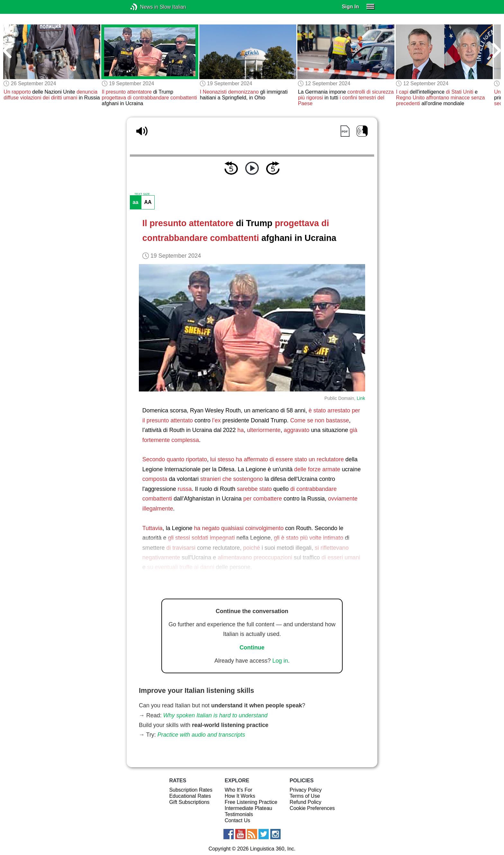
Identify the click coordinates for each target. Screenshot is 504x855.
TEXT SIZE (142, 194)
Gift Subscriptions (189, 802)
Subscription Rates (191, 790)
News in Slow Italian (144, 7)
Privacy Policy (306, 790)
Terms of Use (305, 796)
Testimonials (239, 814)
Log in (280, 661)
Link (361, 398)
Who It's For (239, 790)
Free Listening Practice (251, 802)
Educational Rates (190, 796)
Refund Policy (306, 802)
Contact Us (237, 820)
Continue (252, 648)
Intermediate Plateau (248, 808)
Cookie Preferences (312, 808)
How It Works (240, 796)
